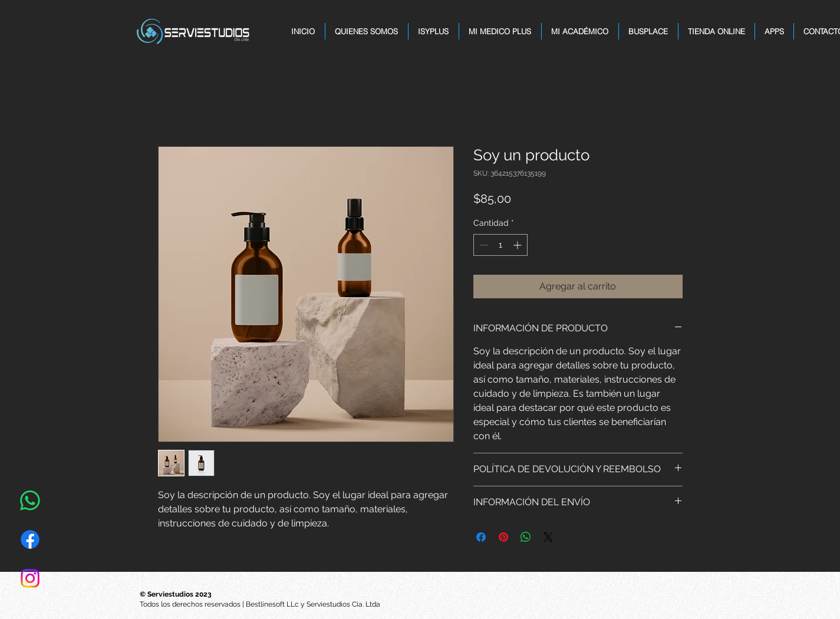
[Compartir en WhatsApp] (526, 537)
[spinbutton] (500, 245)
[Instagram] (30, 578)
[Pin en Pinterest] (503, 537)
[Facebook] (30, 539)
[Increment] (518, 245)
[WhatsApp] (30, 501)
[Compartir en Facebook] (481, 537)
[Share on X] (548, 537)
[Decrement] (482, 245)
